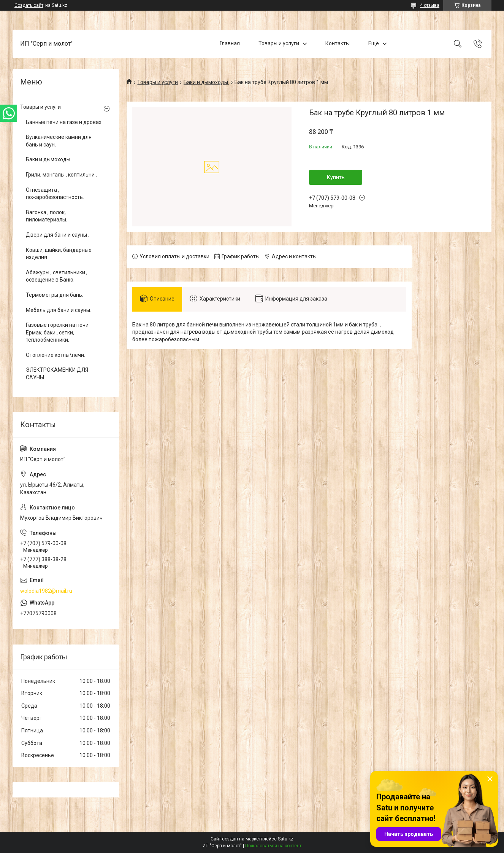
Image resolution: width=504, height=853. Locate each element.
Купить (336, 177)
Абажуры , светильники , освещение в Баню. (57, 276)
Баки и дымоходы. (206, 82)
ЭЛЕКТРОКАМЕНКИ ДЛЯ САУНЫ (57, 374)
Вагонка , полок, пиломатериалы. (47, 216)
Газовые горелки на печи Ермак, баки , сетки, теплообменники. (57, 332)
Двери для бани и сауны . (58, 235)
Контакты (338, 43)
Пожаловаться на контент (273, 846)
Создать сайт (29, 5)
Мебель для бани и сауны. (59, 310)
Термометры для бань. (55, 295)
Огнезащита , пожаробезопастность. (55, 194)
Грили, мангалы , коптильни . (61, 175)
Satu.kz (286, 839)
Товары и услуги (279, 43)
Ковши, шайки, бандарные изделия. (59, 254)
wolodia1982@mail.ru (46, 591)
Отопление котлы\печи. (55, 355)
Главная (230, 43)
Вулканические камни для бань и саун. (59, 141)
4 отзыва (430, 5)
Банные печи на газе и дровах (64, 122)
